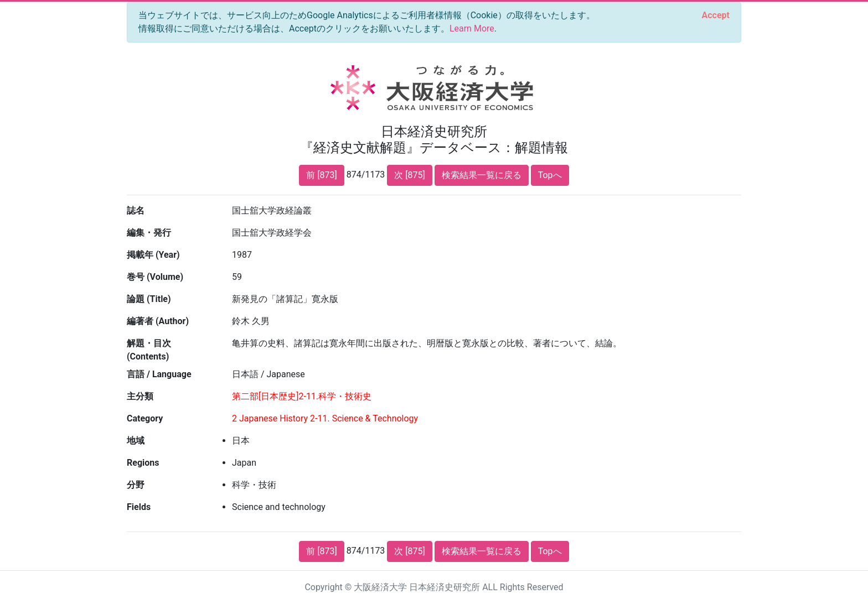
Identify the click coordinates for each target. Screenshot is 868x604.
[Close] (716, 15)
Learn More (472, 28)
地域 (136, 441)
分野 (136, 485)
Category (145, 418)
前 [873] (321, 175)
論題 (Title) (149, 299)
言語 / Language (159, 374)
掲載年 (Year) (153, 255)
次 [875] (409, 175)
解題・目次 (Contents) (149, 350)
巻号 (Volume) (155, 277)
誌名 (136, 210)
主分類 (140, 396)
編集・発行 (149, 233)
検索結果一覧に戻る (482, 175)
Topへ (550, 175)
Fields (139, 507)
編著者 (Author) (158, 321)
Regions (143, 463)
